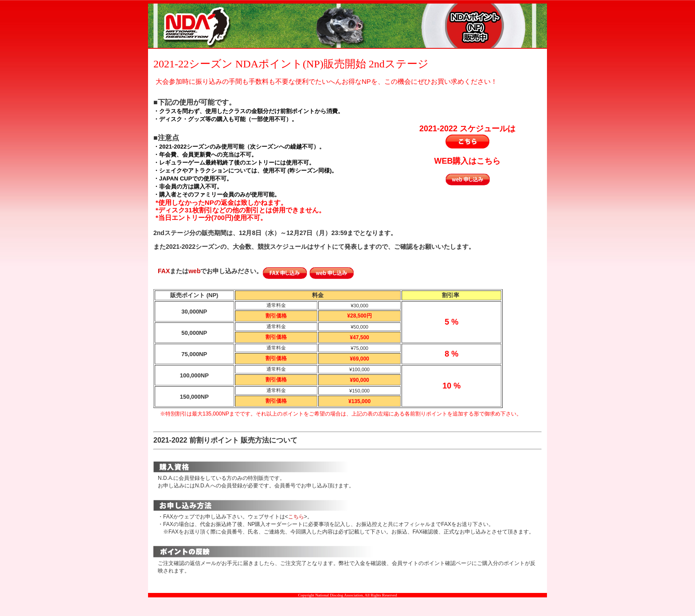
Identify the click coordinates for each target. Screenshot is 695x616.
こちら (296, 517)
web (194, 271)
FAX (164, 271)
